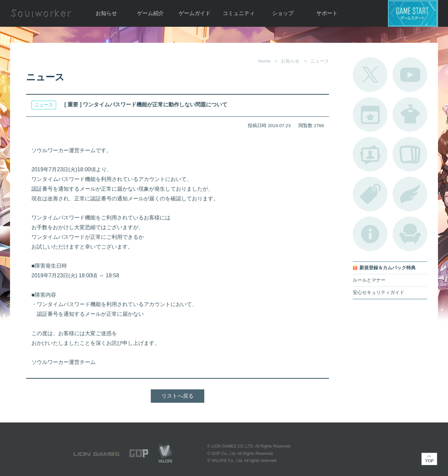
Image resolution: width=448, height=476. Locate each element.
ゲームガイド (195, 13)
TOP (429, 459)
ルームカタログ (410, 234)
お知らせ (106, 13)
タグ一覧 (370, 194)
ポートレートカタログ (370, 154)
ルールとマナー (369, 280)
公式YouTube (410, 75)
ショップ (283, 13)
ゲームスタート (413, 13)
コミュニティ (239, 13)
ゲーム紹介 (150, 13)
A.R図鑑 (410, 154)
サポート (327, 13)
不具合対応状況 (370, 234)
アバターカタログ (410, 114)
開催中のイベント (370, 114)
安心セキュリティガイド (378, 293)
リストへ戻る (178, 396)
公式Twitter (370, 75)
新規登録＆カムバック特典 (387, 268)
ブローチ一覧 (410, 194)
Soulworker (41, 13)
